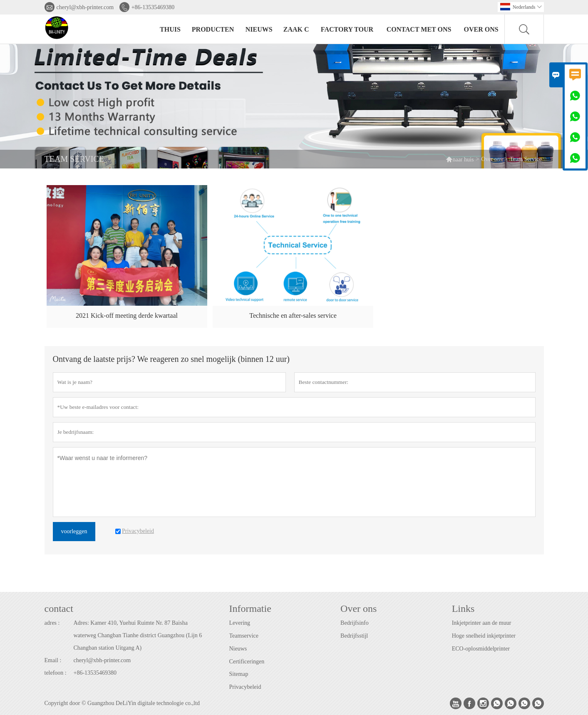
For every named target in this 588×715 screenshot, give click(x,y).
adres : (52, 623)
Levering (240, 623)
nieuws (259, 29)
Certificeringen (247, 662)
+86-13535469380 (153, 7)
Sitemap (239, 674)
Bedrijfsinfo (355, 623)
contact (59, 609)
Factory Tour (347, 29)
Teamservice (244, 636)
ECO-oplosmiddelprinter (481, 649)
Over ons (481, 29)
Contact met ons (419, 29)
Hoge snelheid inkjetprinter (484, 636)
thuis (170, 29)
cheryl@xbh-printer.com (85, 7)
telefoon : (56, 673)
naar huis (460, 159)
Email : (53, 660)
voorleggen (74, 531)
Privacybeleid (245, 687)
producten (213, 29)
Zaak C (296, 29)
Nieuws (238, 649)
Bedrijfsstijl (354, 636)
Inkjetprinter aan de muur (482, 623)
